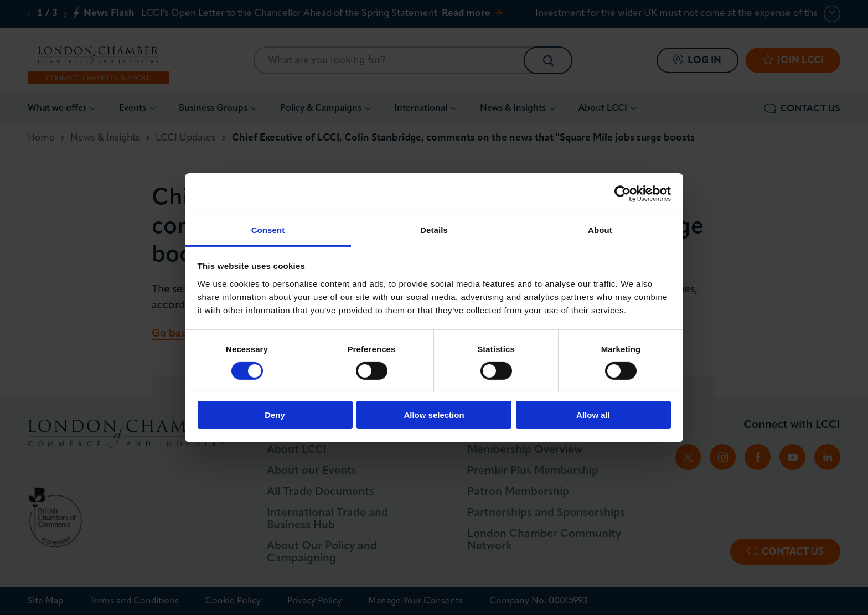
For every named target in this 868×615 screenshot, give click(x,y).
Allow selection (434, 415)
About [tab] (600, 229)
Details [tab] (434, 229)
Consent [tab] (268, 229)
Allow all (593, 415)
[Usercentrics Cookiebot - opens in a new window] (622, 194)
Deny (275, 415)
